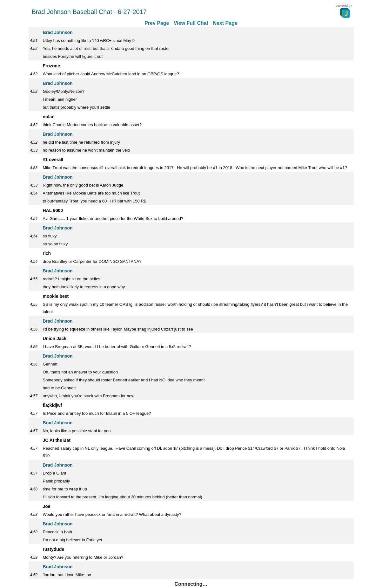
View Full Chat (191, 23)
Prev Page (157, 23)
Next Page (225, 23)
